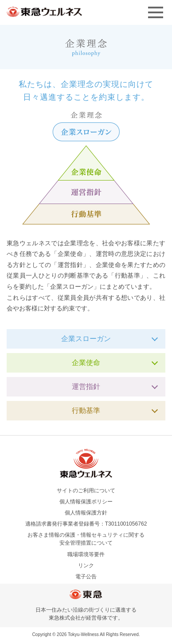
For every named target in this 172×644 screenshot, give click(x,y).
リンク (86, 565)
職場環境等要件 (86, 554)
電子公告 (86, 577)
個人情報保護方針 (86, 513)
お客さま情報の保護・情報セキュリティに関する (86, 539)
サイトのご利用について (86, 491)
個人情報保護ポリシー (86, 502)
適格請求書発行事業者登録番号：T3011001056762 (86, 524)
